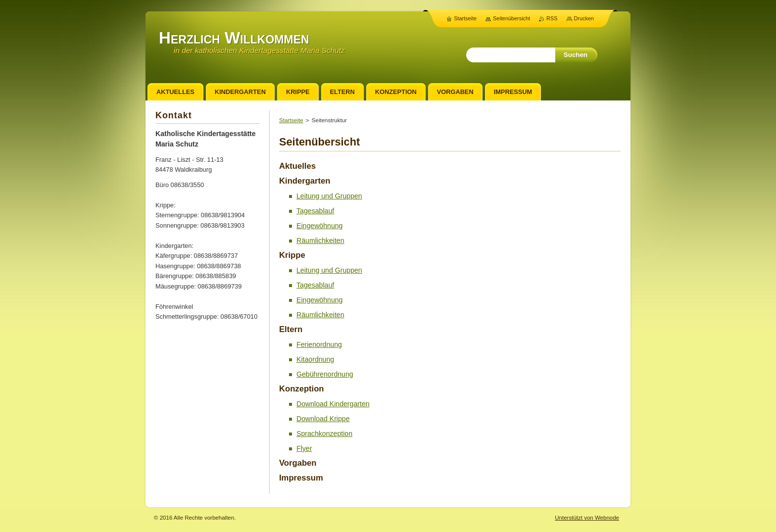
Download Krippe (323, 419)
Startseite (291, 120)
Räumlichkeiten (320, 241)
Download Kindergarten (333, 404)
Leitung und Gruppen (329, 196)
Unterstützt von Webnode (587, 518)
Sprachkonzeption (324, 434)
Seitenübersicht (511, 18)
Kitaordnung (315, 359)
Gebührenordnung (325, 374)
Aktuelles (297, 166)
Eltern (291, 329)
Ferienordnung (319, 344)
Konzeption (302, 389)
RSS (552, 18)
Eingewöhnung (319, 226)
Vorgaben (298, 463)
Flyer (304, 448)
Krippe (292, 255)
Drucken (584, 18)
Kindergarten (305, 181)
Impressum (301, 478)
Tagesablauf (315, 211)
